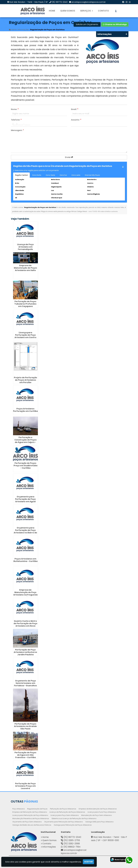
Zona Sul (63, 175)
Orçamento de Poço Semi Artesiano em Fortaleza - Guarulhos (25, 683)
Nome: (15, 109)
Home (52, 11)
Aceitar (88, 862)
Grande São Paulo (92, 175)
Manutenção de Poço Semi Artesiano (96, 815)
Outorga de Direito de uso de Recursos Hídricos (32, 825)
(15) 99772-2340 (60, 2)
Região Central (21, 175)
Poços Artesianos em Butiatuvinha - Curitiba (25, 560)
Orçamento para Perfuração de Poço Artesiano (63, 822)
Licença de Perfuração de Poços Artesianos (67, 812)
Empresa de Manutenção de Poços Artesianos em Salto (25, 268)
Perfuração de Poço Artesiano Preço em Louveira (25, 786)
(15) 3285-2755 (72, 840)
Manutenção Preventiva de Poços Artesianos (31, 818)
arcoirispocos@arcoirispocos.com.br (89, 2)
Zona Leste (76, 175)
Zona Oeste (50, 175)
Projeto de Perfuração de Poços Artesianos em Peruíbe (25, 380)
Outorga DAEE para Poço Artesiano (99, 822)
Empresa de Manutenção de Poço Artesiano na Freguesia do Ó (25, 593)
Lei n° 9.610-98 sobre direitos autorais (103, 211)
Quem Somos (68, 11)
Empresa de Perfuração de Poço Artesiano (30, 812)
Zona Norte (37, 175)
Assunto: (76, 120)
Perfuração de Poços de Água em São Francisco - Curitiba (25, 755)
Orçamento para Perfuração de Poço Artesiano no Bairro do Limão (25, 531)
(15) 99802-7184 (72, 847)
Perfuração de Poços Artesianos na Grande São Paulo (25, 726)
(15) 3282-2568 (72, 843)
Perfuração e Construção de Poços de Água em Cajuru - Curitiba (25, 441)
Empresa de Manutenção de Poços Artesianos (98, 809)
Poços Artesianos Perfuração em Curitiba (25, 410)
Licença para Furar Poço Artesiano (102, 812)
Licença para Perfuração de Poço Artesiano (30, 815)
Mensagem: (17, 130)
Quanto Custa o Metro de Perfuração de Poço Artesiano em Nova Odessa (25, 625)
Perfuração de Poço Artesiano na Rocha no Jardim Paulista (25, 652)
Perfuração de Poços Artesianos (63, 809)
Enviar (69, 157)
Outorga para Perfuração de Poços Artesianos (73, 825)
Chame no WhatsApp (115, 24)
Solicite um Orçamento (87, 24)
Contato (103, 11)
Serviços (87, 11)
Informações (49, 847)
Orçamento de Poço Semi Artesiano (27, 822)
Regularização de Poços (37, 809)
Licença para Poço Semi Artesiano (65, 815)
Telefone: (16, 120)
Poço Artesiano (19, 809)
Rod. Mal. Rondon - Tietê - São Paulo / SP (29, 2)
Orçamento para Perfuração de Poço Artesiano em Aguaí (25, 499)
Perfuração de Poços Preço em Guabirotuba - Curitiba (25, 465)
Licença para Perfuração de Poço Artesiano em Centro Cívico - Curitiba (25, 336)
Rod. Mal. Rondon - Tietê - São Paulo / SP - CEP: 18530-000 (109, 839)
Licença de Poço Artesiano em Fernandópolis (25, 247)
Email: (75, 109)
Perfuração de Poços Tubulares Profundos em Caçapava (25, 304)
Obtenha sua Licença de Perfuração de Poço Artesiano (74, 818)
